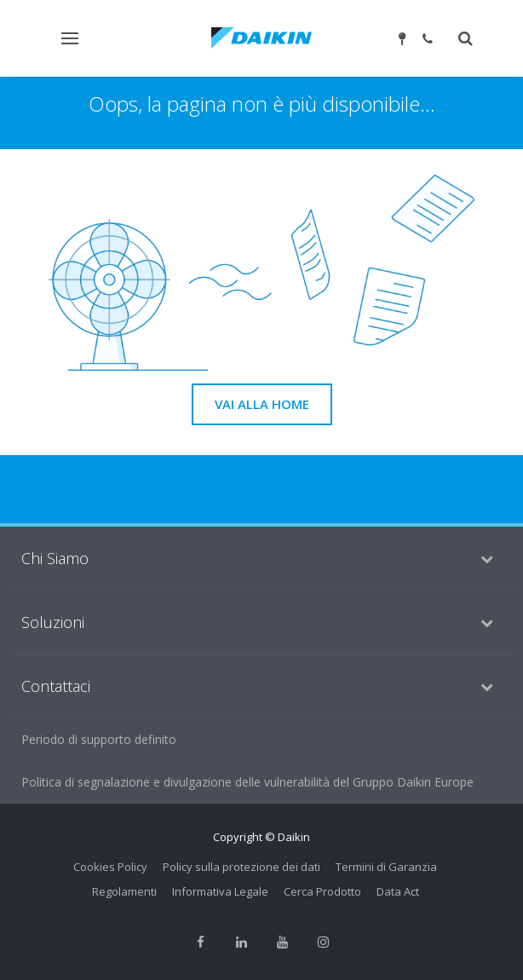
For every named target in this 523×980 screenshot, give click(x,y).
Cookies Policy (110, 867)
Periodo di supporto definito (99, 739)
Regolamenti (124, 891)
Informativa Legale (220, 891)
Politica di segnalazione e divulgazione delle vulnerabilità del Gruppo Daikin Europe (247, 782)
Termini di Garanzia (386, 867)
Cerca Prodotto (322, 891)
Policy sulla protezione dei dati (241, 867)
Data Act (398, 891)
